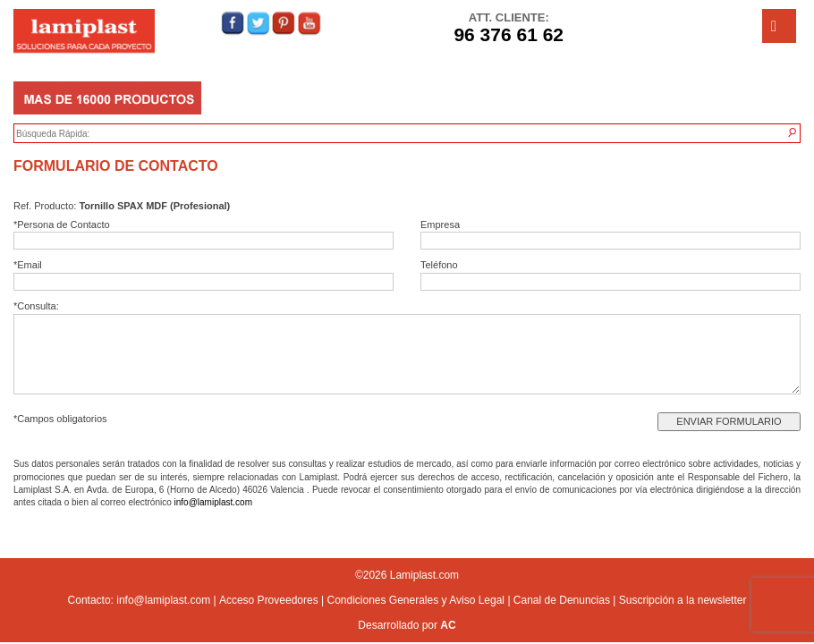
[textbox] (99, 134)
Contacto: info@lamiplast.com (140, 600)
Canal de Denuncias (562, 600)
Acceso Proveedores (269, 600)
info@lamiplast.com (213, 502)
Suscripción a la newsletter (683, 600)
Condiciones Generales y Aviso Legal (415, 600)
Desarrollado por (407, 625)
